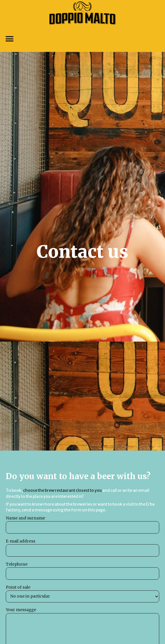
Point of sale (82, 594)
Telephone (82, 571)
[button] (9, 39)
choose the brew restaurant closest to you (62, 490)
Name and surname (82, 525)
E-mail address (82, 548)
